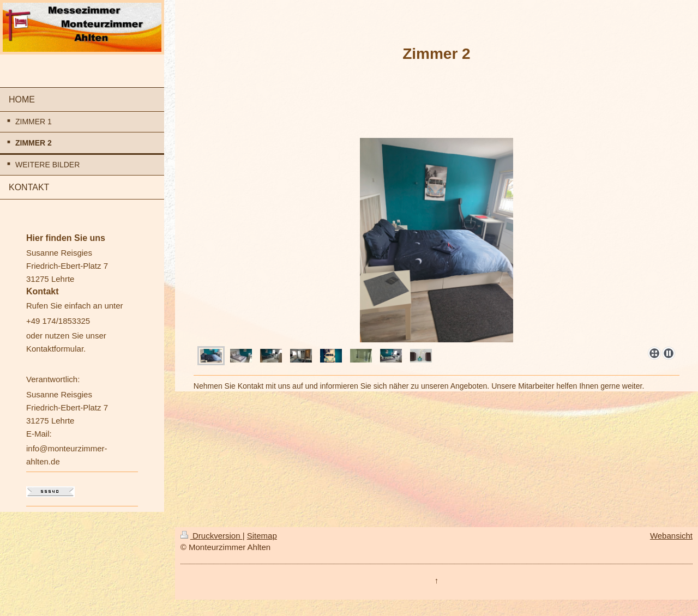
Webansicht (671, 536)
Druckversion (212, 536)
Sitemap (262, 536)
